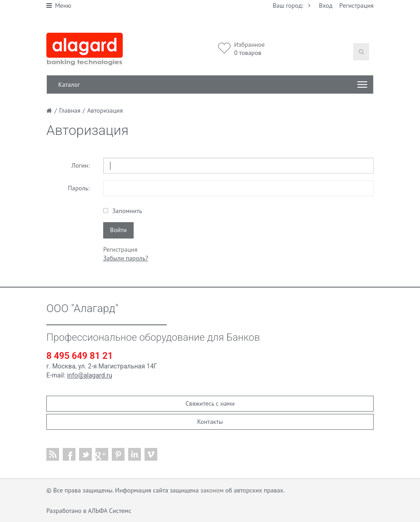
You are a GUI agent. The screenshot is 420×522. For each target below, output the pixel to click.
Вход (326, 5)
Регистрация (357, 5)
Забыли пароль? (126, 258)
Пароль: (79, 188)
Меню (59, 5)
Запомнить (126, 211)
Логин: (80, 165)
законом (212, 490)
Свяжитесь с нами (210, 403)
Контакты (210, 422)
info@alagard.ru (89, 375)
